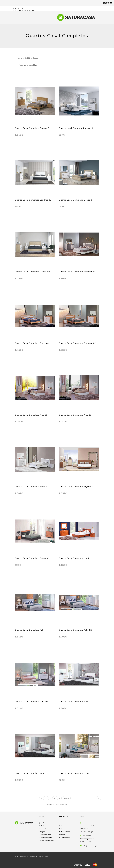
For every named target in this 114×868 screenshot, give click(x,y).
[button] (107, 3)
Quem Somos (43, 823)
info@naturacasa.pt (90, 846)
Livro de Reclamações (46, 840)
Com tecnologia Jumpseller (38, 857)
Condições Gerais (45, 835)
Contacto (42, 826)
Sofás (61, 829)
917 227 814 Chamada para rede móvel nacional (87, 839)
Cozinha (62, 835)
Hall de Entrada (65, 832)
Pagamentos (43, 829)
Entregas (42, 832)
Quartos (62, 823)
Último (67, 798)
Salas (61, 826)
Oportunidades (65, 838)
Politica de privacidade (47, 838)
